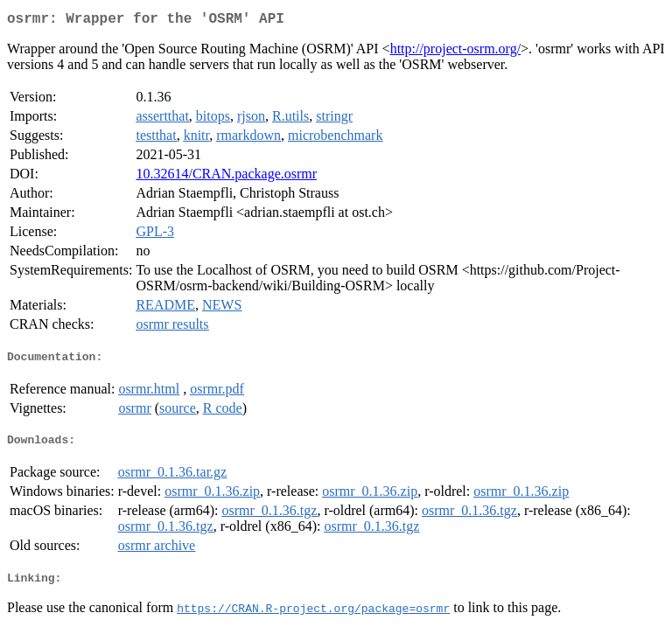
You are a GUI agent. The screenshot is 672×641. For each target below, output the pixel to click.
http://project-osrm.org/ (455, 52)
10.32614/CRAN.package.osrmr (226, 177)
